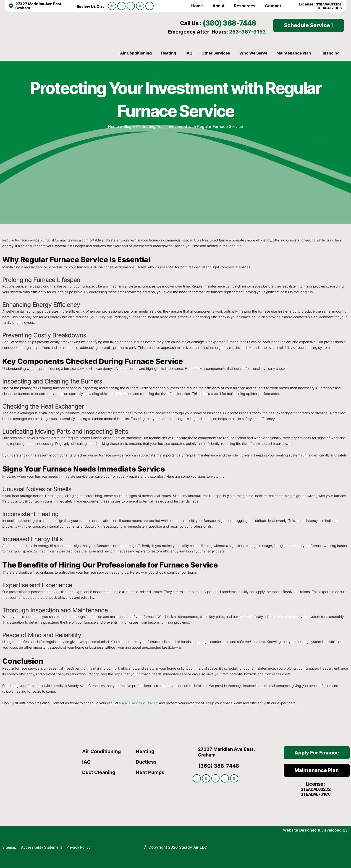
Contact (273, 6)
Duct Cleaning (100, 772)
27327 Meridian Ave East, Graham (40, 6)
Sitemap (10, 847)
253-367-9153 (248, 32)
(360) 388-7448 (234, 23)
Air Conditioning (136, 53)
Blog (128, 126)
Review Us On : (92, 6)
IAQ (189, 53)
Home (197, 6)
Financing (330, 53)
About (219, 6)
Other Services (216, 53)
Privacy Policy (84, 847)
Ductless (147, 762)
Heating (169, 53)
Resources (245, 6)
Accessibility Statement (45, 847)
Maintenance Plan (294, 53)
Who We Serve (253, 53)
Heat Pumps (151, 772)
